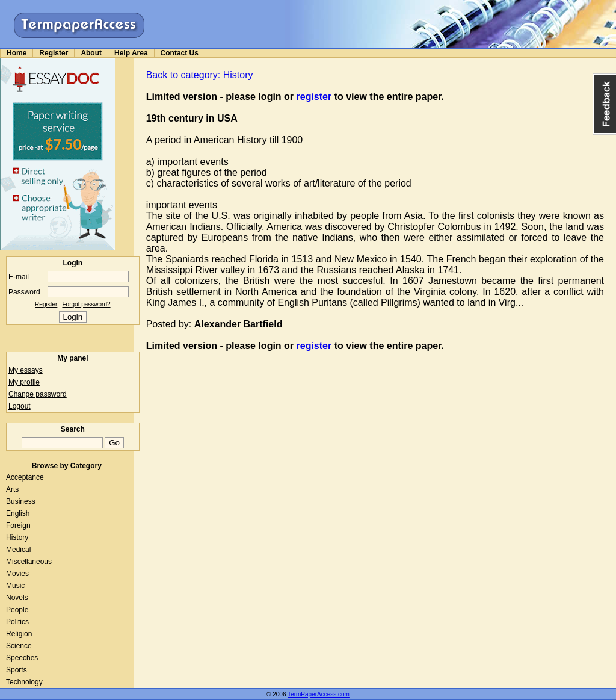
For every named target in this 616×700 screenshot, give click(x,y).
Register (54, 53)
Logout (20, 406)
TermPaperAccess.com (319, 694)
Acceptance (25, 477)
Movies (17, 574)
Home (17, 53)
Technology (24, 682)
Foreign (18, 525)
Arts (12, 489)
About (91, 53)
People (17, 610)
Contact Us (180, 53)
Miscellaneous (29, 562)
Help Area (131, 53)
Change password (38, 394)
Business (21, 501)
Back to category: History (200, 75)
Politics (17, 622)
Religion (19, 634)
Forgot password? (87, 304)
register (314, 97)
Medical (18, 550)
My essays (26, 370)
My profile (24, 382)
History (17, 537)
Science (19, 646)
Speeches (22, 658)
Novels (17, 598)
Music (15, 586)
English (18, 513)
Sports (17, 670)
